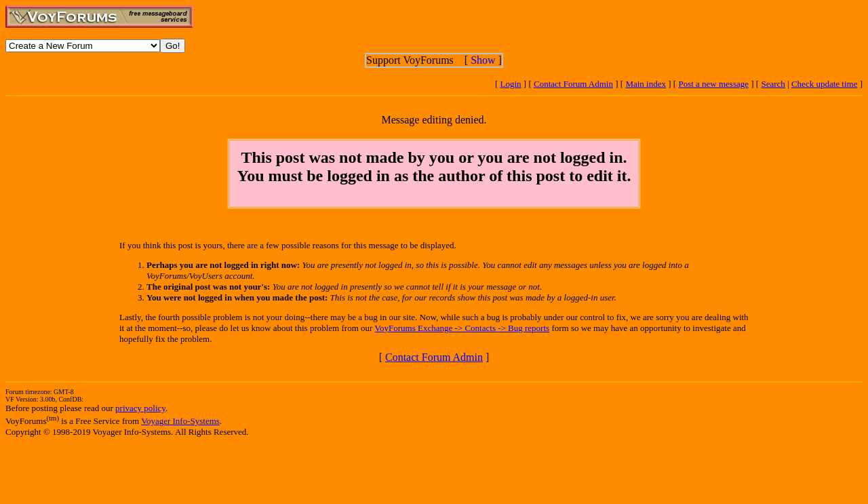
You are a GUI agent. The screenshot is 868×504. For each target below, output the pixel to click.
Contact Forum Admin (573, 84)
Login (511, 84)
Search (773, 84)
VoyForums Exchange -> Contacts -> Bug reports (462, 328)
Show (483, 60)
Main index (646, 84)
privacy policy (140, 408)
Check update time (824, 84)
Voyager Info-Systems (180, 421)
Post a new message (713, 84)
